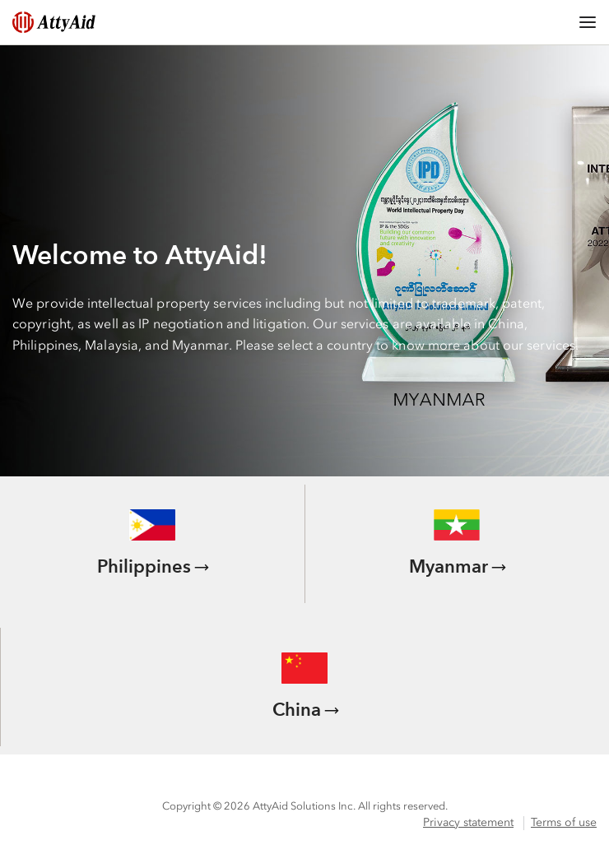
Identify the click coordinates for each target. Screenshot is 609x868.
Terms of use (564, 822)
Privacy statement (468, 822)
